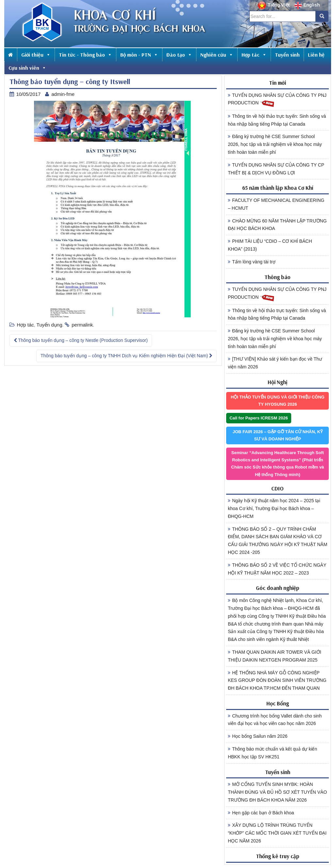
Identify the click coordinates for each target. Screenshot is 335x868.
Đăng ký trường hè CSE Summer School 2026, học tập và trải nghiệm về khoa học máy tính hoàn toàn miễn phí (275, 144)
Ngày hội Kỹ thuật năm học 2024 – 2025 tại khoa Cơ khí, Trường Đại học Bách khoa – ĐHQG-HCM (274, 508)
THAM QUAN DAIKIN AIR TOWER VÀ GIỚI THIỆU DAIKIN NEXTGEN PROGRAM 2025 (275, 656)
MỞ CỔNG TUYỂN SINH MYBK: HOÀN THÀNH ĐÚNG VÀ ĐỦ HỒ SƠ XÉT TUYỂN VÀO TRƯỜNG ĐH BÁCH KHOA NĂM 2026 (277, 792)
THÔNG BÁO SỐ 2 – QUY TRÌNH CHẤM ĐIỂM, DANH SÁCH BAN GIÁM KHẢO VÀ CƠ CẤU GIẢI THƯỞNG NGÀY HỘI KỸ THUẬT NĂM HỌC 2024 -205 (277, 541)
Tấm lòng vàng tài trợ (252, 262)
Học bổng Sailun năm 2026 (258, 736)
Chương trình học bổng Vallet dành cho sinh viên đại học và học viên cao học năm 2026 (275, 720)
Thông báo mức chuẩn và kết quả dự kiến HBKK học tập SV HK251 (272, 753)
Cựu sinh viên (27, 68)
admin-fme (63, 94)
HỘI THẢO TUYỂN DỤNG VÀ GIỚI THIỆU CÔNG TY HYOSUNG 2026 (278, 401)
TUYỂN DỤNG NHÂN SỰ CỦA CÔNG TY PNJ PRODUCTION (277, 100)
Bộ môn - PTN (139, 55)
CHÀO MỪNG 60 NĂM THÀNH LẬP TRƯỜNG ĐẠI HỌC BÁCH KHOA (277, 225)
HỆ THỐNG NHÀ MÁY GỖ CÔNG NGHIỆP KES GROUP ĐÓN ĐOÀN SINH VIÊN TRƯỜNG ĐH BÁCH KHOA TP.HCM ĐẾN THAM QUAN (277, 681)
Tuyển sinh (287, 55)
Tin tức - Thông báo (85, 55)
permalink (82, 325)
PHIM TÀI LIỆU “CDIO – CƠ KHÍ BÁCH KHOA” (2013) (270, 245)
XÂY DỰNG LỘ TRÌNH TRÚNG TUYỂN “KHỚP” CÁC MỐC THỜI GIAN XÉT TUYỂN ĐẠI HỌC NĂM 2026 (277, 833)
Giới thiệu (36, 55)
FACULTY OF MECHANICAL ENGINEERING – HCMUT (276, 204)
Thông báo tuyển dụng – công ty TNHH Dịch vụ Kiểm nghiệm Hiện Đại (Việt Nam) (126, 356)
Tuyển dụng (50, 325)
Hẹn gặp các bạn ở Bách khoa (261, 813)
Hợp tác (254, 55)
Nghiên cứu (217, 55)
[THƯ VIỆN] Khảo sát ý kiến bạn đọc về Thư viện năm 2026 (275, 363)
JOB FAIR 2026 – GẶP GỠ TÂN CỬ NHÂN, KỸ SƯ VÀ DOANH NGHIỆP (278, 435)
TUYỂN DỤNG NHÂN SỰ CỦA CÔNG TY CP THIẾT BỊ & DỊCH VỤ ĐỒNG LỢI (276, 169)
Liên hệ (316, 55)
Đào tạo (179, 55)
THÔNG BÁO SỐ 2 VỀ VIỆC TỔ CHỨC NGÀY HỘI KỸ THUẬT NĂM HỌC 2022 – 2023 (277, 569)
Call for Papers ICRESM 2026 (259, 418)
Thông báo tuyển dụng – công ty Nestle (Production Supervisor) (81, 340)
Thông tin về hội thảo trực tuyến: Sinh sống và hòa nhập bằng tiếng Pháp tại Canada (277, 120)
